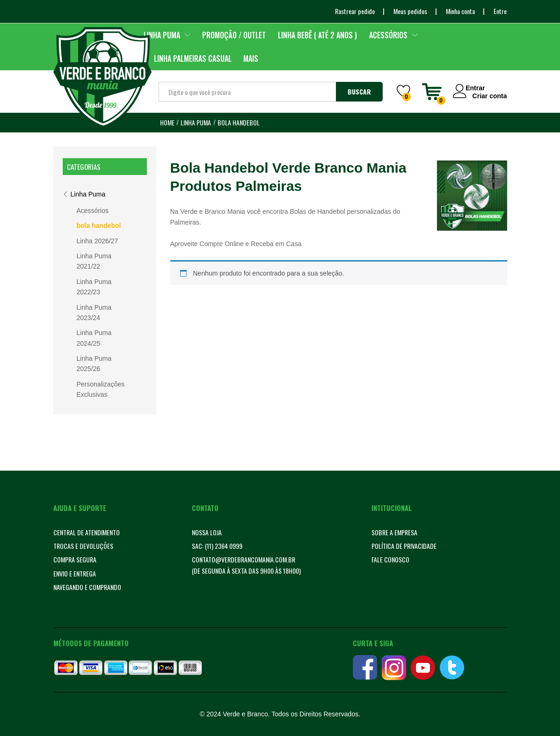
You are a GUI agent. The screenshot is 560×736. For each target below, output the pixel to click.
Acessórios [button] (388, 35)
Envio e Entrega (75, 573)
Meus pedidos (410, 11)
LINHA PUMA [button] (162, 35)
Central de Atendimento (87, 532)
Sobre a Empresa (394, 532)
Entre (500, 11)
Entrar (472, 88)
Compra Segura (75, 559)
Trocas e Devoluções (83, 546)
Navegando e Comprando (87, 587)
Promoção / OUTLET (234, 35)
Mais (251, 58)
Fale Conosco (390, 559)
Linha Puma (88, 194)
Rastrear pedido (355, 11)
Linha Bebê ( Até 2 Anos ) (317, 35)
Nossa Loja (207, 532)
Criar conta (490, 95)
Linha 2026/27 (98, 241)
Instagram (394, 668)
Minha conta (460, 11)
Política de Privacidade (404, 546)
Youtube (423, 668)
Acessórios (93, 211)
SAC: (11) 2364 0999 (217, 546)
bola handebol (99, 226)
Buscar (359, 91)
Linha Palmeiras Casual (193, 58)
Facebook (365, 668)
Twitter (452, 668)
